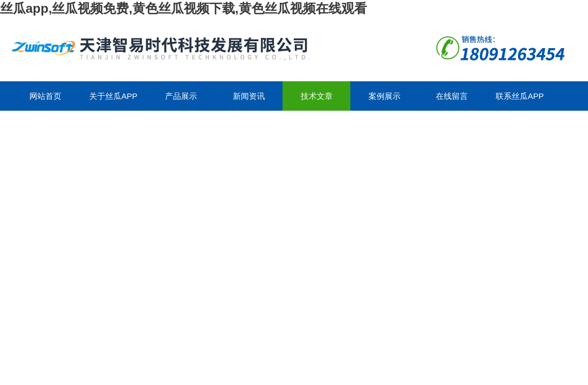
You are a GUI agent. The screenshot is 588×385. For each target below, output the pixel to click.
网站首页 (45, 96)
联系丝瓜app (520, 96)
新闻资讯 (249, 96)
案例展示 (385, 96)
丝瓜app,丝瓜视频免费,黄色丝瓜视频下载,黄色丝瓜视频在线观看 (183, 8)
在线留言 (452, 96)
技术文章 (317, 96)
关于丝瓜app (113, 96)
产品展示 (181, 96)
